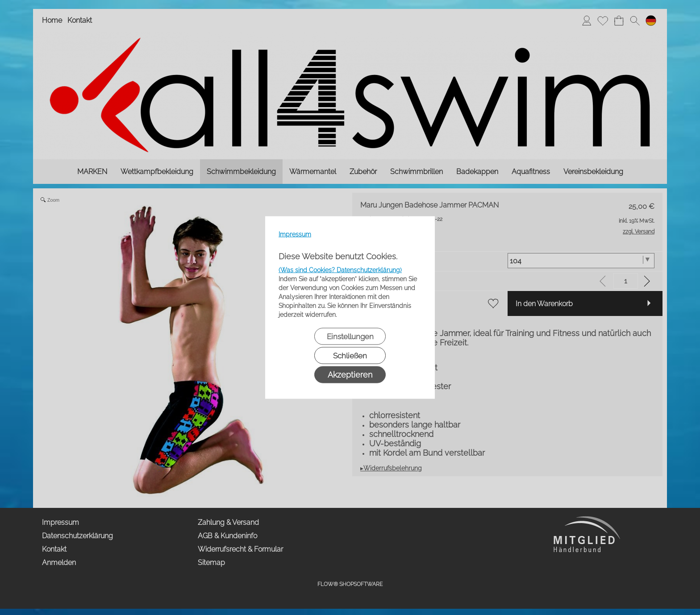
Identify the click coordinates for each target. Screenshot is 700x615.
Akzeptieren (350, 375)
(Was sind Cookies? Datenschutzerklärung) (340, 270)
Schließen (350, 356)
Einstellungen (350, 337)
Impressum (295, 234)
